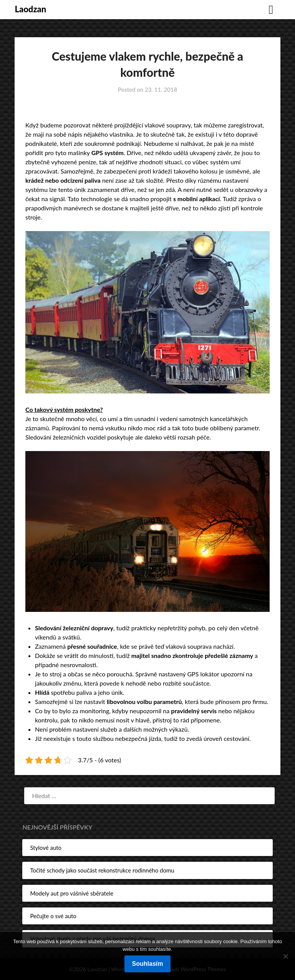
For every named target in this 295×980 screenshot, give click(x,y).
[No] (285, 956)
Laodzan (30, 9)
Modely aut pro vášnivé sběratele (72, 893)
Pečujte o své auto (53, 916)
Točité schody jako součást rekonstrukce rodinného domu (102, 870)
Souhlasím (148, 964)
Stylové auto (46, 848)
